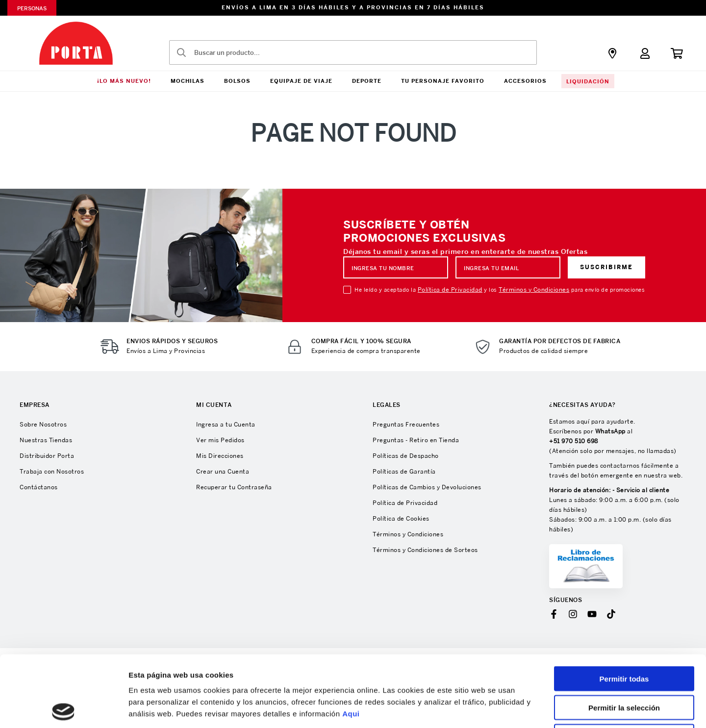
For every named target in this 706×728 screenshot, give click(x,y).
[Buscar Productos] (181, 52)
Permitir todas (624, 608)
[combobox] (353, 52)
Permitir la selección (624, 637)
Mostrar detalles (531, 709)
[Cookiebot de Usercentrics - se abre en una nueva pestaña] (63, 709)
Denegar (624, 665)
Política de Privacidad (450, 289)
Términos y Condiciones (534, 289)
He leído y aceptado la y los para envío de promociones (500, 290)
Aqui (351, 642)
